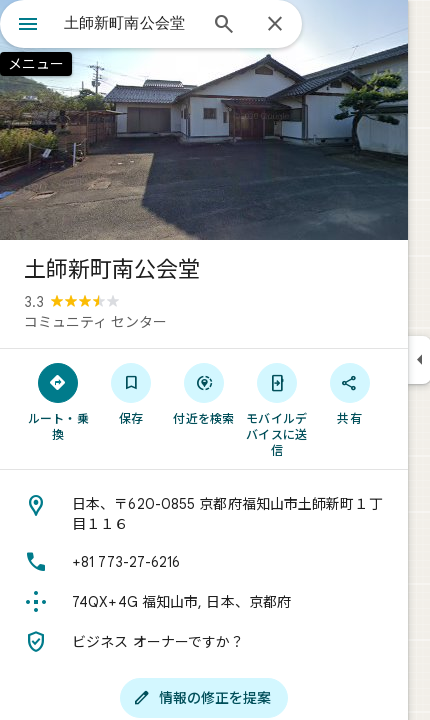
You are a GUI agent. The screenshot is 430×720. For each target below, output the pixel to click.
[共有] (349, 393)
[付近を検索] (204, 393)
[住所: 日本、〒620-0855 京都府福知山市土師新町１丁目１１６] (204, 514)
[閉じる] (275, 25)
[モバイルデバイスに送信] (276, 409)
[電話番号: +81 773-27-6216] (204, 562)
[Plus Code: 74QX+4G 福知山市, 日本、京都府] (204, 602)
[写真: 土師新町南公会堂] (204, 120)
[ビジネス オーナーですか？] (204, 642)
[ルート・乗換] (58, 401)
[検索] (224, 26)
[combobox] (130, 23)
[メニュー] (28, 26)
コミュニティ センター (95, 322)
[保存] (131, 393)
